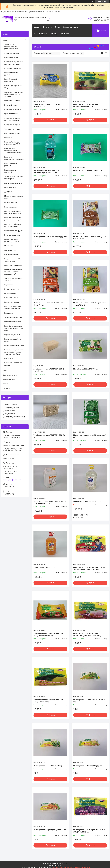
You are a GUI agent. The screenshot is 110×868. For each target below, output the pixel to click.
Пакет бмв (8, 138)
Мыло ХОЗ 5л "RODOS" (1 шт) (44, 567)
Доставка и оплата (71, 27)
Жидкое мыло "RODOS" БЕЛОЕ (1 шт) (87, 501)
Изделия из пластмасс (13, 322)
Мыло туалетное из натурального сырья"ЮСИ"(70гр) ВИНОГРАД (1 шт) (87, 635)
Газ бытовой (9, 359)
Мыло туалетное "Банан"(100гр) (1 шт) (88, 766)
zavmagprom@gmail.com (12, 480)
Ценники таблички (11, 298)
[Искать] (49, 18)
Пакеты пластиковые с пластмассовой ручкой (13, 212)
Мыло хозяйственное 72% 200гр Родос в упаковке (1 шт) (49, 106)
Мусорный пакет (10, 187)
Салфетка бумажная (12, 255)
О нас (57, 27)
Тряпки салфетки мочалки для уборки (14, 279)
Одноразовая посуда (12, 129)
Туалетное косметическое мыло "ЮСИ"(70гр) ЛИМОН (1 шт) (49, 701)
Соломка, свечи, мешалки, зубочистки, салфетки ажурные (14, 94)
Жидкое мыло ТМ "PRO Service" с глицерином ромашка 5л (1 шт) (46, 172)
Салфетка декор (10, 250)
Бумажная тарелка (11, 114)
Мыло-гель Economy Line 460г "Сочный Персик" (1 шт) (49, 304)
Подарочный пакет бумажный (11, 171)
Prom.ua (65, 863)
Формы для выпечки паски (14, 345)
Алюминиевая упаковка (13, 183)
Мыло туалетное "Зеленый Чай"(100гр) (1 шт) (89, 701)
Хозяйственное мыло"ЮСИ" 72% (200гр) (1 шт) (50, 436)
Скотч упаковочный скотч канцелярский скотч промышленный (14, 272)
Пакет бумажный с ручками (11, 74)
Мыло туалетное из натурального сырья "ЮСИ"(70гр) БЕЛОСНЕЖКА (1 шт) (89, 568)
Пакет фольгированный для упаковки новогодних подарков (14, 328)
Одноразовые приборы (13, 110)
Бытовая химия (10, 294)
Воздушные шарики (12, 302)
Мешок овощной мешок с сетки (14, 197)
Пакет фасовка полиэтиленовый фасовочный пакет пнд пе (14, 151)
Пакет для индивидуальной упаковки (14, 158)
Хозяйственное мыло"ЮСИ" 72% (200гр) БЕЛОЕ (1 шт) (49, 370)
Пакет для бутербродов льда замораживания (13, 308)
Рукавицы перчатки (12, 289)
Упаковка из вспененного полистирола (14, 178)
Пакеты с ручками (11, 207)
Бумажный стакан (11, 105)
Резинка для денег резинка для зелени (12, 240)
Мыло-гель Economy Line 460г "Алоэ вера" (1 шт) (90, 436)
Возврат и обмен (40, 34)
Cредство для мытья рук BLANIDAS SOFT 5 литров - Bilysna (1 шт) (50, 502)
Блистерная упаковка (12, 133)
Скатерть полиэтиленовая (14, 265)
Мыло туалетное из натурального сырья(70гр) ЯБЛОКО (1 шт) (86, 106)
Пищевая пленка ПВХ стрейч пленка (12, 260)
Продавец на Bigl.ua (55, 865)
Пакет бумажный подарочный (11, 80)
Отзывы (54, 34)
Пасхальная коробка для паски (13, 340)
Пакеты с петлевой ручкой (14, 231)
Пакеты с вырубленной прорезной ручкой (13, 225)
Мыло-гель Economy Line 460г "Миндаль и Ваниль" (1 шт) (89, 238)
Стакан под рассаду (12, 53)
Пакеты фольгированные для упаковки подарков (14, 63)
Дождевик (8, 192)
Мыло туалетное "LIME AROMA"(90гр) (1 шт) (50, 237)
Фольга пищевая (11, 203)
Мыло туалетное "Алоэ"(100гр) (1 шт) (48, 766)
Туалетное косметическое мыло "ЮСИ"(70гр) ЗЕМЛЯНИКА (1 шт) (49, 635)
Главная (37, 27)
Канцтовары (9, 313)
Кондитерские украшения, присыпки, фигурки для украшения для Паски (14, 352)
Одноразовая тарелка (12, 125)
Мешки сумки (9, 246)
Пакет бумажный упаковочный (11, 165)
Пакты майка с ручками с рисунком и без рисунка (13, 219)
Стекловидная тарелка (13, 68)
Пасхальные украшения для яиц (13, 364)
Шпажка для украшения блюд (13, 87)
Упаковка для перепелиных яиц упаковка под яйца (11, 47)
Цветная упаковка (11, 58)
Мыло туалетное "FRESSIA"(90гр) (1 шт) (88, 171)
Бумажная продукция (12, 235)
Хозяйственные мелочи (13, 317)
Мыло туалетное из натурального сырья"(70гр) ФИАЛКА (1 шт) (89, 831)
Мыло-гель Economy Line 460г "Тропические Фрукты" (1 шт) (90, 304)
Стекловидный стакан (12, 101)
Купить (52, 120)
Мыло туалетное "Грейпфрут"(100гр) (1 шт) (50, 830)
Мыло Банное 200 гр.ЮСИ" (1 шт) (86, 369)
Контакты (65, 34)
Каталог (46, 27)
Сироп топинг (9, 285)
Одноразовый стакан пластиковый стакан (12, 119)
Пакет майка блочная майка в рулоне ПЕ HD (12, 143)
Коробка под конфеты (12, 335)
